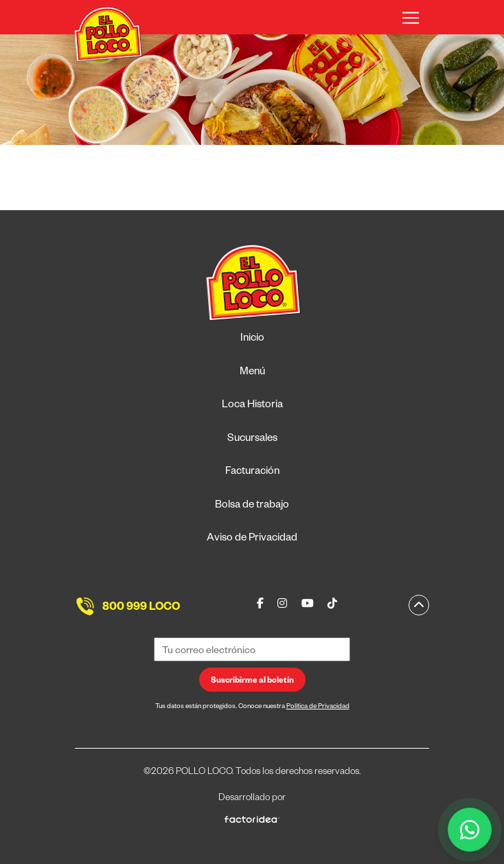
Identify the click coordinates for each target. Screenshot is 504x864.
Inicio (252, 339)
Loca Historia (252, 406)
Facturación (252, 472)
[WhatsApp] (470, 830)
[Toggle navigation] (411, 18)
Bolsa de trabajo (252, 506)
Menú (252, 373)
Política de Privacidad (318, 707)
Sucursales (252, 439)
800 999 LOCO (141, 609)
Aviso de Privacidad (252, 539)
